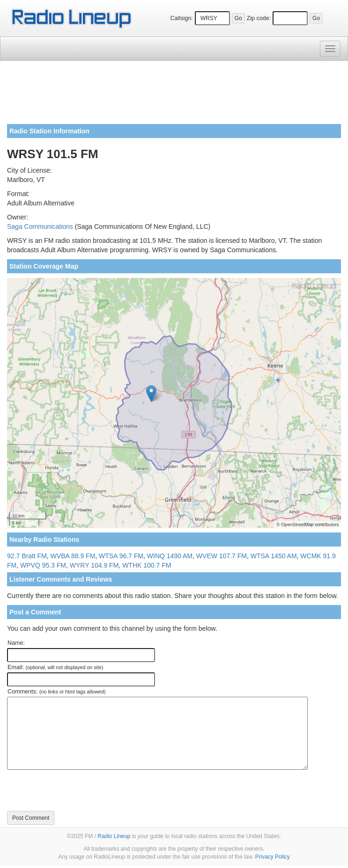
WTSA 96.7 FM (121, 556)
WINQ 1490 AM (170, 556)
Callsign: (181, 18)
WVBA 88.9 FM (73, 556)
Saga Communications (40, 226)
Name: (16, 643)
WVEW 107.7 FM (222, 556)
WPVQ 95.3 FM (43, 565)
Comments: (56, 692)
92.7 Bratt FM (27, 556)
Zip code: (259, 18)
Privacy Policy (273, 857)
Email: (56, 667)
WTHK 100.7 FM (147, 565)
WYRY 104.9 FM (94, 565)
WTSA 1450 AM (274, 556)
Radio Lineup (114, 836)
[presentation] (78, 790)
